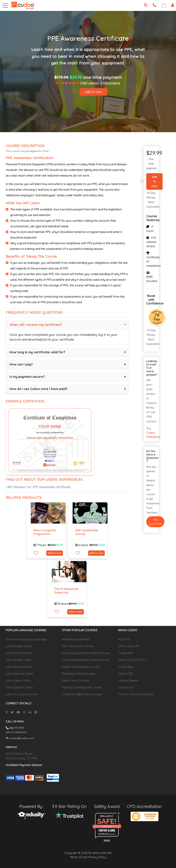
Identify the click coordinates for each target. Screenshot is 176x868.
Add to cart (55, 553)
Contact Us (125, 687)
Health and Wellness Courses (81, 667)
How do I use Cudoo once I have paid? (39, 389)
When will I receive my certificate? (36, 325)
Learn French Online (19, 653)
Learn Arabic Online (18, 660)
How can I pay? (21, 364)
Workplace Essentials (76, 639)
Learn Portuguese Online (22, 694)
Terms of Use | (79, 857)
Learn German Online (19, 674)
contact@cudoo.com (20, 738)
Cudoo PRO (126, 653)
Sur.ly (113, 834)
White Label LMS (129, 646)
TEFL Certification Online (78, 646)
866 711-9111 (15, 728)
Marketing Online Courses (78, 674)
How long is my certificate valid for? (37, 352)
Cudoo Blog (126, 667)
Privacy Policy (97, 857)
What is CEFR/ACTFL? (132, 660)
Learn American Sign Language (26, 639)
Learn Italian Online (18, 681)
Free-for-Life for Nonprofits (136, 694)
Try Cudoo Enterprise (151, 433)
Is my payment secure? (27, 377)
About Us (124, 639)
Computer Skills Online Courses (82, 694)
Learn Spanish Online (19, 687)
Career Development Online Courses (85, 660)
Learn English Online (19, 646)
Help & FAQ (125, 674)
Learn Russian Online (19, 667)
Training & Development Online (82, 687)
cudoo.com (107, 826)
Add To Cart (93, 92)
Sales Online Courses (75, 681)
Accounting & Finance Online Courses (86, 653)
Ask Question (155, 522)
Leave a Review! (128, 681)
